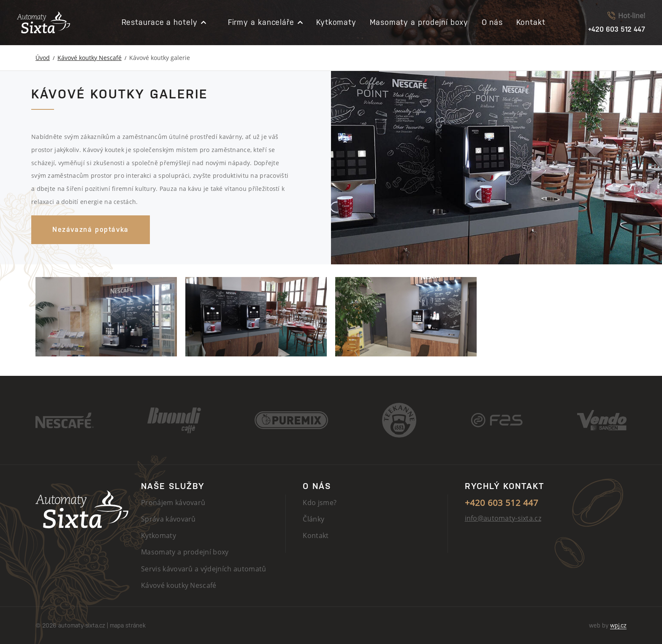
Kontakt (531, 22)
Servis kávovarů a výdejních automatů (204, 569)
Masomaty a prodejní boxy (419, 22)
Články (313, 519)
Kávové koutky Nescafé (90, 58)
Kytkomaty (336, 22)
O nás (492, 22)
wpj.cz (618, 625)
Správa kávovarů (168, 519)
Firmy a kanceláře (261, 22)
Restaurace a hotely (160, 22)
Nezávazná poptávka (91, 230)
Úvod (43, 58)
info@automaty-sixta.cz (503, 518)
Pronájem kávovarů (173, 503)
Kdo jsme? (320, 503)
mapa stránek (128, 625)
